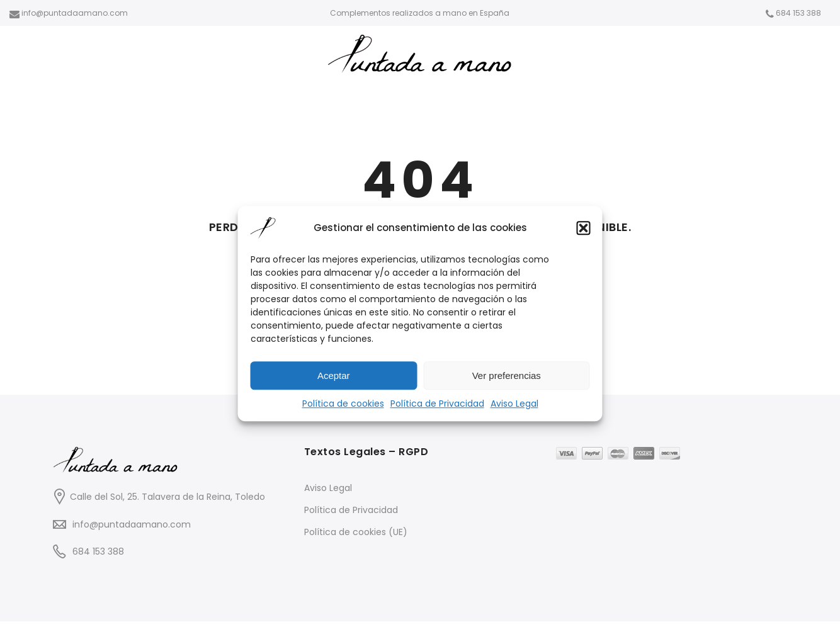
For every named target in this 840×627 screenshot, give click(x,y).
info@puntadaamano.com (132, 524)
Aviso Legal (514, 404)
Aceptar (334, 376)
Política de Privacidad (437, 404)
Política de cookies (343, 404)
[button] (584, 228)
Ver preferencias (507, 376)
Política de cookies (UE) (356, 532)
